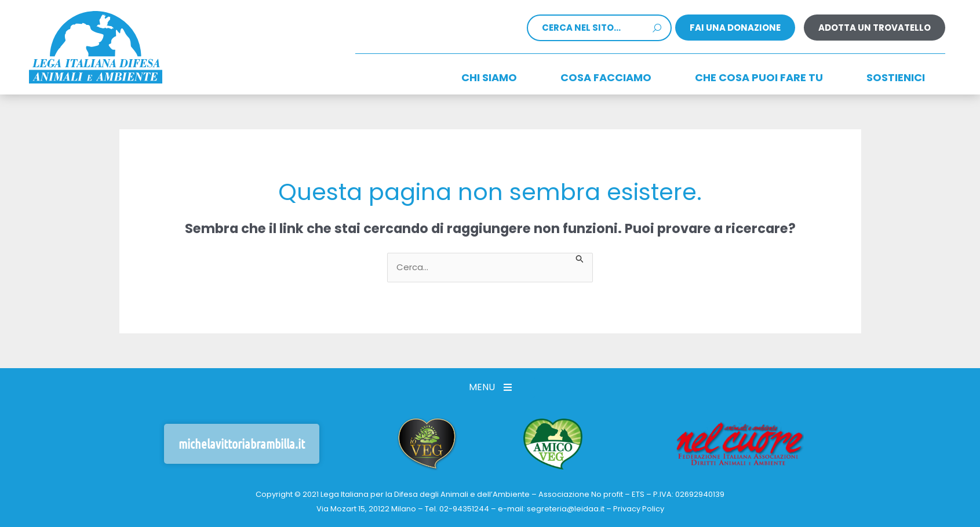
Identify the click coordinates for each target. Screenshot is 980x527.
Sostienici (896, 77)
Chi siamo (489, 77)
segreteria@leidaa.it (566, 509)
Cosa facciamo (606, 77)
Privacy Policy (639, 509)
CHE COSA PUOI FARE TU (759, 77)
